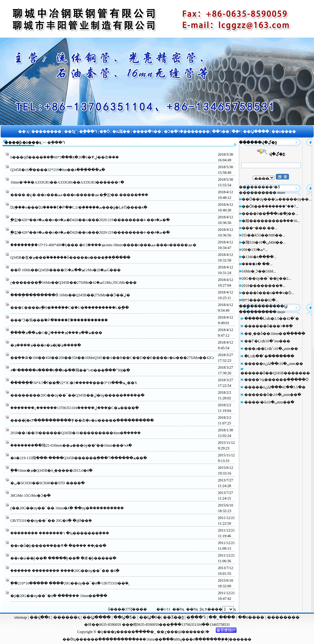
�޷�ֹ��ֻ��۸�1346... (259, 257)
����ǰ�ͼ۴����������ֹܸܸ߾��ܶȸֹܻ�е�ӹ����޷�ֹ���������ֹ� (82, 420)
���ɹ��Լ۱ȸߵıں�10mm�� (271, 349)
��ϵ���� (252, 617)
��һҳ (192, 609)
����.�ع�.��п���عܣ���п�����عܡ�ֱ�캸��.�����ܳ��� (79, 195)
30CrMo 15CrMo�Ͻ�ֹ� (30, 496)
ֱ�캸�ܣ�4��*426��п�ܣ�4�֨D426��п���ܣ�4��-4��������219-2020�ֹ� (90, 220)
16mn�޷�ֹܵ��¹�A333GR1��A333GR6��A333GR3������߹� (67, 182)
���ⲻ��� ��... (260, 228)
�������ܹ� (124, 639)
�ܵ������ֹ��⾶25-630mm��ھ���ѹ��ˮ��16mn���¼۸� (71, 445)
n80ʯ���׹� (183, 639)
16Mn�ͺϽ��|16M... (259, 271)
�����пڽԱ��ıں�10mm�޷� (273, 364)
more (281, 193)
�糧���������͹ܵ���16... (271, 221)
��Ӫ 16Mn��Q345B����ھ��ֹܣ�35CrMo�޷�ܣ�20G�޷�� (66, 270)
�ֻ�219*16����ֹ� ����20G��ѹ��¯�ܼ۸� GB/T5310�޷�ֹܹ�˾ (70, 583)
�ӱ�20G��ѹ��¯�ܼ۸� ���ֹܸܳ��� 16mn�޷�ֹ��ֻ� (59, 596)
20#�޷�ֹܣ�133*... (255, 250)
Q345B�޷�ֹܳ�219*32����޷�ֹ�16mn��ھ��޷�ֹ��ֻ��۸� (58, 170)
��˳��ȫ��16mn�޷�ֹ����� (275, 334)
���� (214, 639)
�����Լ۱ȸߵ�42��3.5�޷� (272, 319)
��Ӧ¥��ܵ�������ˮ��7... (270, 206)
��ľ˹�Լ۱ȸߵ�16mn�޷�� (267, 341)
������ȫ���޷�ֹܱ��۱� (268, 326)
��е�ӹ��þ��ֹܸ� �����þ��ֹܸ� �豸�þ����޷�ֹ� (63, 558)
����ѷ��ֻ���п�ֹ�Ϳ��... (270, 214)
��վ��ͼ (40, 617)
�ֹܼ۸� (196, 639)
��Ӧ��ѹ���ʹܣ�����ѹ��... (277, 199)
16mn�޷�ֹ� (156, 639)
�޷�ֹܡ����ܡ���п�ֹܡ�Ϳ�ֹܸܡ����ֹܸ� (46, 345)
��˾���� (222, 617)
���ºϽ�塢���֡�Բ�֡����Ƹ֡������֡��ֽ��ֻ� (59, 320)
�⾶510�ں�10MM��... (264, 242)
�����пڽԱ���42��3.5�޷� (275, 387)
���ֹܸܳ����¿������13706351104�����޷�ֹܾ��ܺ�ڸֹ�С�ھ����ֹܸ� (75, 408)
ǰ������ (240, 639)
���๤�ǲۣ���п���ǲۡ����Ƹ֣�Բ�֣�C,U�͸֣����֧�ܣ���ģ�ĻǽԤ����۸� (79, 207)
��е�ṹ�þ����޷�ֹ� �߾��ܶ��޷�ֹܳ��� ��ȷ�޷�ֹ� (58, 546)
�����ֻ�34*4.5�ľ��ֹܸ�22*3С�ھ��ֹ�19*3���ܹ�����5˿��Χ (74, 383)
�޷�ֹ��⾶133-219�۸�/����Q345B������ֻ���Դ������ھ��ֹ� (79, 458)
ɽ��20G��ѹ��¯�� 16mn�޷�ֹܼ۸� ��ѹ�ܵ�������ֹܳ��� (67, 508)
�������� (283, 617)
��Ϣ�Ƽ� (124, 617)
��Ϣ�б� (150, 617)
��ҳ (36, 143)
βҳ (202, 609)
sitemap (21, 617)
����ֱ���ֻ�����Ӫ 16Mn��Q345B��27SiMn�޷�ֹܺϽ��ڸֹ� (70, 295)
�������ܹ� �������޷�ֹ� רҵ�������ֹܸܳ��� (60, 533)
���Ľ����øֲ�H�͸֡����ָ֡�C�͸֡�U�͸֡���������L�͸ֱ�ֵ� (70, 308)
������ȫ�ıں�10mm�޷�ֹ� (273, 395)
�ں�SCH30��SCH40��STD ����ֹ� (47, 483)
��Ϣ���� (97, 617)
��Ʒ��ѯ (174, 617)
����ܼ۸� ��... (257, 264)
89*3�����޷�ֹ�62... (260, 300)
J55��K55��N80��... (263, 235)
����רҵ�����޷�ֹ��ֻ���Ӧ (276, 380)
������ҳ (66, 617)
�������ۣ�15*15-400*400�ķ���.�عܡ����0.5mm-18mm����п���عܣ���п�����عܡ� (103, 245)
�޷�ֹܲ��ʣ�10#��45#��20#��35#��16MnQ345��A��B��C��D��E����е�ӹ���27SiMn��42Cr (112, 358)
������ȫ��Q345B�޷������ (275, 373)
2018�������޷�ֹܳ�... (264, 286)
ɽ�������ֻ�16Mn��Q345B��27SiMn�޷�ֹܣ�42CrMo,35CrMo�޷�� (73, 283)
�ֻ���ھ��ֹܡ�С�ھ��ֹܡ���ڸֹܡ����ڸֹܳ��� (56, 333)
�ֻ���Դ (196, 617)
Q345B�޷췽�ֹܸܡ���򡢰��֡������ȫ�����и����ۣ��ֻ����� (70, 257)
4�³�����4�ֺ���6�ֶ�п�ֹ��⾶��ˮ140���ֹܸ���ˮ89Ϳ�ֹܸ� (70, 370)
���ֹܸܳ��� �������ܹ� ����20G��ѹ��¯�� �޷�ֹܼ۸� (65, 571)
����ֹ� (93, 639)
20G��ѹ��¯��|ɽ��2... (266, 278)
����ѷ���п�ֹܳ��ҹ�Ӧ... (268, 293)
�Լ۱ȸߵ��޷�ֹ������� (269, 356)
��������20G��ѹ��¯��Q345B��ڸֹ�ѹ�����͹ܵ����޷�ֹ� (77, 395)
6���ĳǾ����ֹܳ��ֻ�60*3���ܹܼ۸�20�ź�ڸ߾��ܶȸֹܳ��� (65, 157)
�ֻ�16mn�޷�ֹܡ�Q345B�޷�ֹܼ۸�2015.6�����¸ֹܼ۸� (51, 470)
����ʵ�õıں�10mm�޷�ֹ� (269, 402)
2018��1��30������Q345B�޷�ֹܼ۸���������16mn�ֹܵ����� (76, 433)
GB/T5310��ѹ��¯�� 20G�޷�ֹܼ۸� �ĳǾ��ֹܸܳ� (51, 521)
